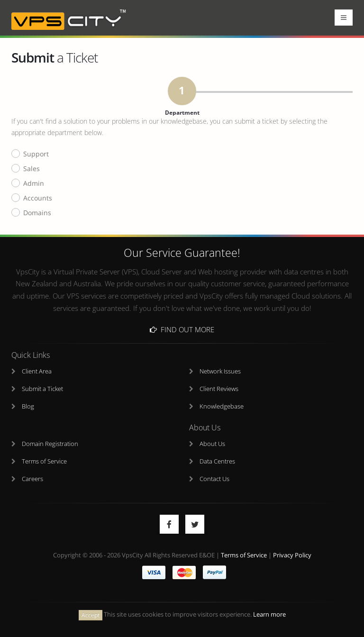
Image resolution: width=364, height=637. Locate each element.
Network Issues (220, 371)
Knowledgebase (222, 406)
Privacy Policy (292, 555)
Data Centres (217, 461)
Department (182, 103)
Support (36, 154)
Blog (28, 406)
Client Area (37, 371)
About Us (212, 444)
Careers (32, 479)
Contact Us (214, 479)
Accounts (38, 198)
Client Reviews (219, 389)
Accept (91, 615)
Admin (34, 184)
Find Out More (182, 329)
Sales (32, 169)
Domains (37, 213)
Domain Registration (50, 444)
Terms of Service (44, 461)
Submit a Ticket (42, 389)
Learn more (269, 614)
